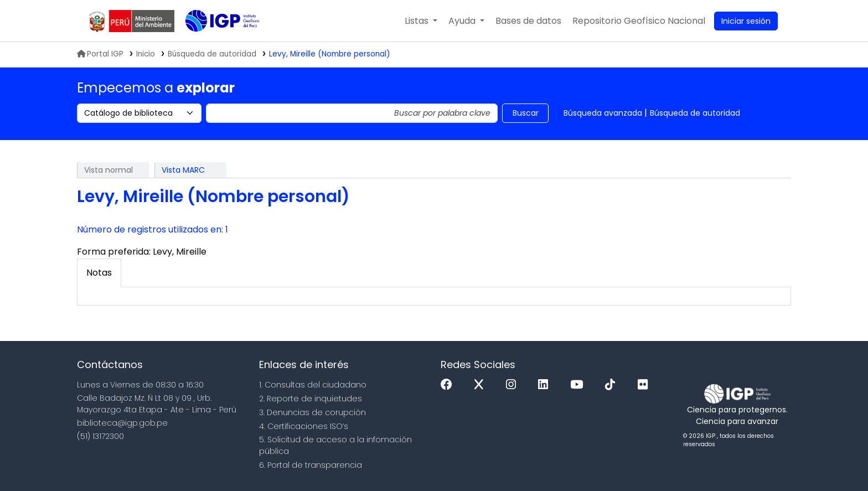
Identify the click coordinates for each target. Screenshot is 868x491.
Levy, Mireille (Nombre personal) (330, 54)
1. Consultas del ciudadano (313, 385)
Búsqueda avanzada (603, 113)
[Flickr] (645, 385)
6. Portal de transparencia (311, 465)
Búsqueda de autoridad (695, 113)
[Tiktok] (613, 385)
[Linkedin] (546, 385)
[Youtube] (579, 385)
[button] (421, 21)
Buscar (526, 113)
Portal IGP (100, 54)
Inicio (146, 54)
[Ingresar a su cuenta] (746, 21)
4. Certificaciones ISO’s (304, 426)
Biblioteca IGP (213, 43)
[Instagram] (514, 385)
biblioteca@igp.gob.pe (122, 423)
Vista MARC (183, 170)
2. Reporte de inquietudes (311, 399)
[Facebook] (449, 385)
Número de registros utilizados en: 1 (153, 229)
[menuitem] (639, 21)
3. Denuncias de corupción (312, 412)
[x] (482, 385)
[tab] (99, 273)
